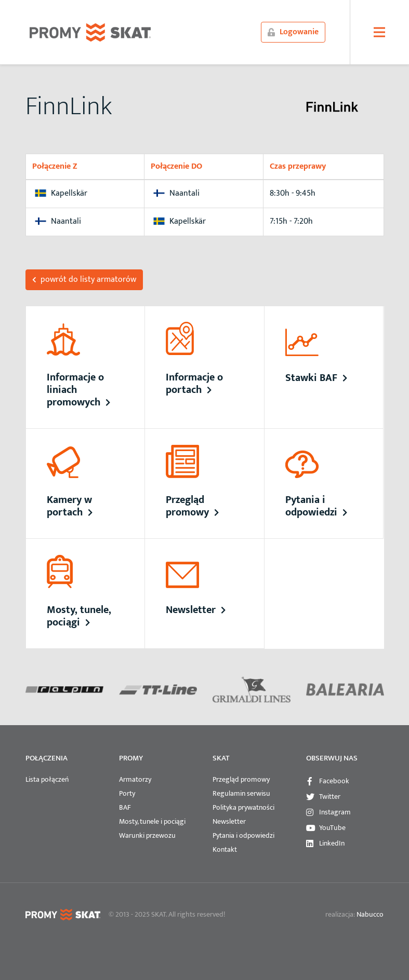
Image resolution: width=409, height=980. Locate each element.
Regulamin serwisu (241, 793)
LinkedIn (332, 843)
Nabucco (370, 914)
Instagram (335, 812)
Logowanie (293, 32)
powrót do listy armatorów (84, 280)
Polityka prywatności (243, 807)
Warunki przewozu (147, 835)
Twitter (330, 797)
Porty (127, 793)
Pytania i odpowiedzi (243, 835)
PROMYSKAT (90, 32)
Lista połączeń (47, 779)
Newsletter (229, 821)
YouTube (332, 828)
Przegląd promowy (241, 779)
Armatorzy (135, 779)
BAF (125, 807)
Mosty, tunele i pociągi (152, 821)
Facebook (334, 781)
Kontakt (225, 849)
